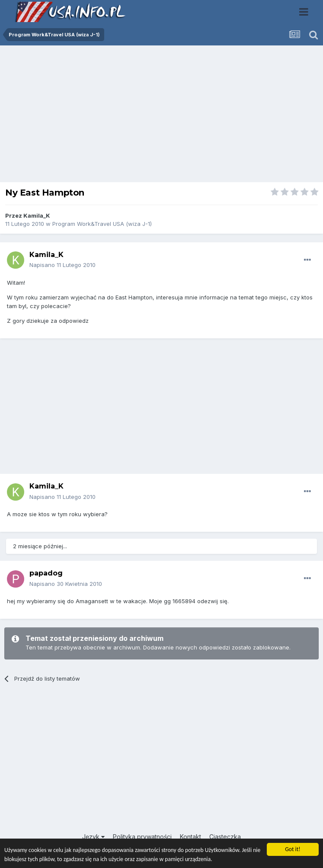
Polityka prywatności (142, 837)
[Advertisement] (162, 116)
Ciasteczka (225, 837)
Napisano (62, 265)
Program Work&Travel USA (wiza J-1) (102, 224)
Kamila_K (37, 215)
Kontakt (190, 837)
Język (93, 837)
